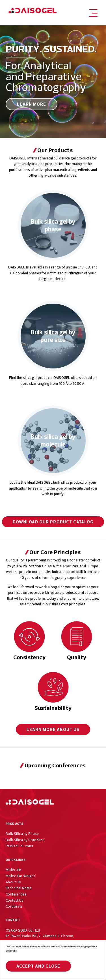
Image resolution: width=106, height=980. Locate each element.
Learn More (32, 104)
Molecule (13, 870)
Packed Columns (19, 846)
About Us (53, 729)
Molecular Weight (20, 876)
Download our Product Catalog (53, 522)
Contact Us (15, 900)
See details (11, 951)
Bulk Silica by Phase (22, 834)
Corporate (14, 906)
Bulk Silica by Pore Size (25, 840)
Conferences (16, 894)
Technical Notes (19, 888)
